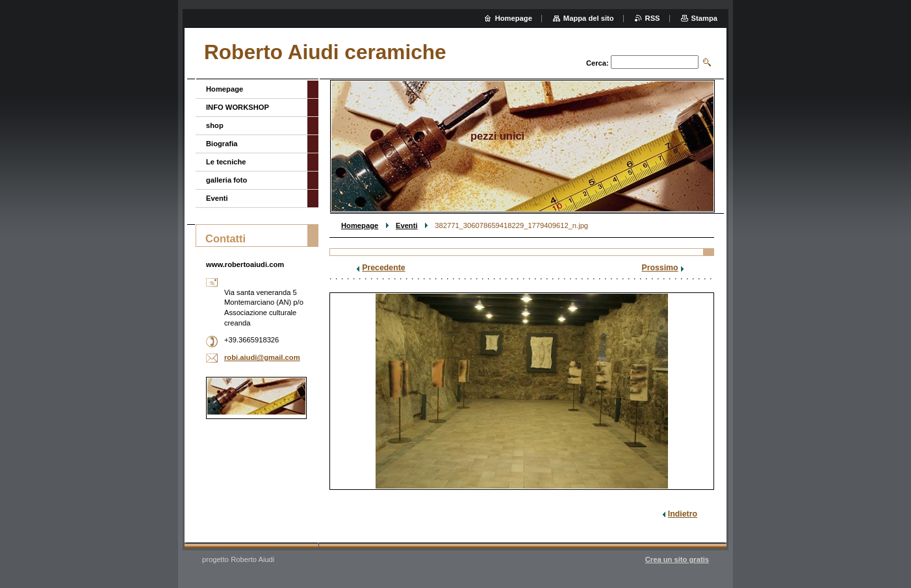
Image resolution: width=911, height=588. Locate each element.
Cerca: (597, 63)
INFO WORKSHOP (237, 107)
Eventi (407, 225)
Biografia (222, 144)
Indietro (683, 514)
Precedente (383, 268)
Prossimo (660, 268)
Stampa (704, 18)
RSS (653, 18)
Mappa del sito (589, 18)
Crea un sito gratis (677, 559)
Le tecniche (226, 162)
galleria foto (226, 180)
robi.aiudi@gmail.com (262, 357)
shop (215, 125)
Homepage (360, 225)
